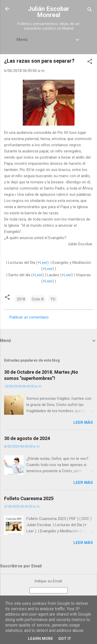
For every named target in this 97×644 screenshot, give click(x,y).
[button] (90, 62)
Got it (65, 639)
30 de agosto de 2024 (27, 438)
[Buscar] (90, 10)
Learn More (40, 639)
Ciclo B (38, 299)
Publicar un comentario (29, 317)
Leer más (83, 422)
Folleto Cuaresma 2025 (29, 498)
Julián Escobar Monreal (49, 12)
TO (53, 299)
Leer (44, 263)
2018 (21, 299)
